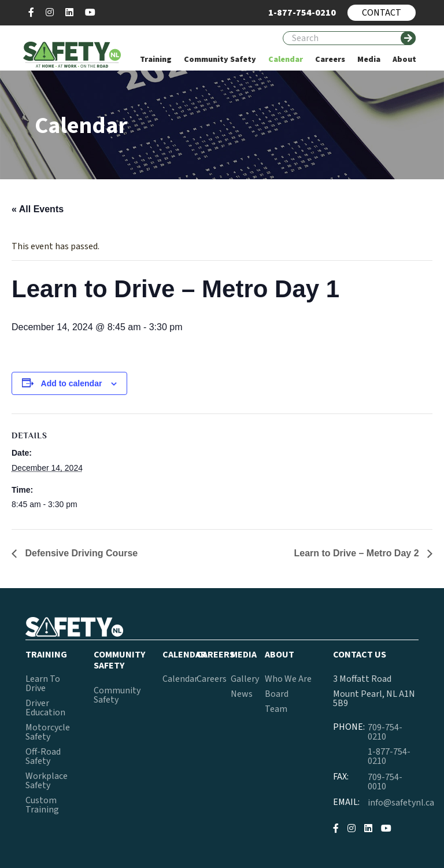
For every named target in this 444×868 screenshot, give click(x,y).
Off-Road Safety (43, 756)
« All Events (38, 209)
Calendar (180, 679)
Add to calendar (72, 383)
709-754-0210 (385, 732)
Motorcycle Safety (48, 732)
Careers (212, 679)
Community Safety (117, 695)
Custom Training (42, 805)
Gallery (245, 679)
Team (276, 709)
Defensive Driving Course (80, 553)
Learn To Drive (43, 684)
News (242, 694)
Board (277, 694)
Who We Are (288, 679)
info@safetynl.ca (401, 803)
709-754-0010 (385, 782)
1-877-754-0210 (389, 756)
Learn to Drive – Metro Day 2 (358, 553)
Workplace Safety (47, 781)
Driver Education (45, 708)
